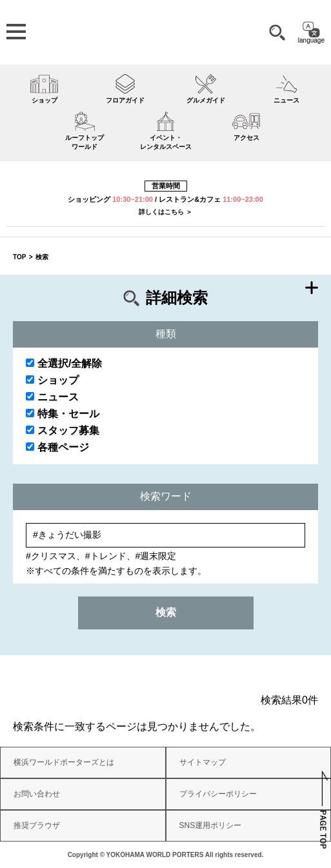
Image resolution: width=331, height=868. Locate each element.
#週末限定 (156, 556)
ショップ (52, 380)
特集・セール (63, 414)
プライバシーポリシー (218, 794)
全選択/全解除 (64, 363)
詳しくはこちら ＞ (165, 212)
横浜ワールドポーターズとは (64, 762)
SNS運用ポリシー (211, 825)
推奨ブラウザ (37, 825)
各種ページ (57, 447)
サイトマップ (203, 762)
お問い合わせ (37, 794)
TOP (19, 257)
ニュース (52, 397)
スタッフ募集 (63, 430)
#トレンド (106, 556)
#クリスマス (51, 556)
